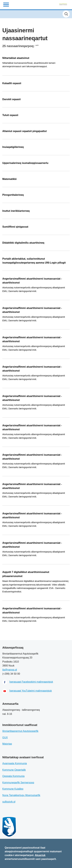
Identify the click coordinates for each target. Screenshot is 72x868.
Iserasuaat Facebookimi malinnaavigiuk (31, 682)
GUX (5, 737)
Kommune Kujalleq (13, 789)
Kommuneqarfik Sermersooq (18, 783)
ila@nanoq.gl (10, 670)
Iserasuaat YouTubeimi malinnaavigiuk (31, 691)
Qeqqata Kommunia (13, 776)
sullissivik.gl (9, 802)
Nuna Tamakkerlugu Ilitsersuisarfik (21, 795)
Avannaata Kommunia (15, 763)
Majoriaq (7, 744)
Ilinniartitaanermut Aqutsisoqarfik (20, 731)
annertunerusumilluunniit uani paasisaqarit (30, 859)
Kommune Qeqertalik (14, 770)
